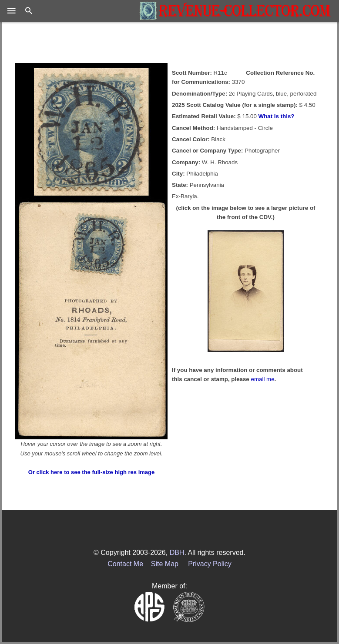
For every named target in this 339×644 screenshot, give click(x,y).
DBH (177, 553)
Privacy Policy (210, 564)
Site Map (165, 564)
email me (263, 379)
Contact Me (125, 564)
